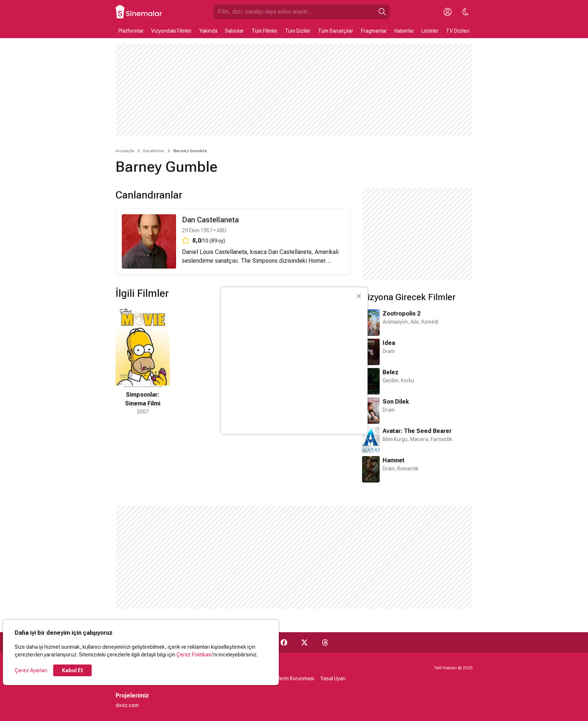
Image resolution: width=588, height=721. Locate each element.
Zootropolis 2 (401, 314)
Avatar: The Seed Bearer (417, 431)
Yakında (208, 31)
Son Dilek (396, 402)
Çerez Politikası (194, 655)
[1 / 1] (143, 361)
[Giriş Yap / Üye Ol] (448, 12)
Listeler (430, 31)
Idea (389, 343)
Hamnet (394, 460)
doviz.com (127, 705)
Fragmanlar (374, 31)
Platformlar (131, 31)
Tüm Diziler (298, 31)
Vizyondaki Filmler (171, 31)
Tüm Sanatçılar (336, 31)
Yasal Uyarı (333, 678)
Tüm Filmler (265, 31)
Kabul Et (72, 670)
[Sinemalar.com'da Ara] (294, 12)
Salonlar (234, 31)
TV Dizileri (458, 31)
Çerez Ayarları (31, 670)
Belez (390, 372)
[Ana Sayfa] (139, 12)
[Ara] (382, 12)
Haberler (404, 31)
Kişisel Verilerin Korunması (284, 678)
